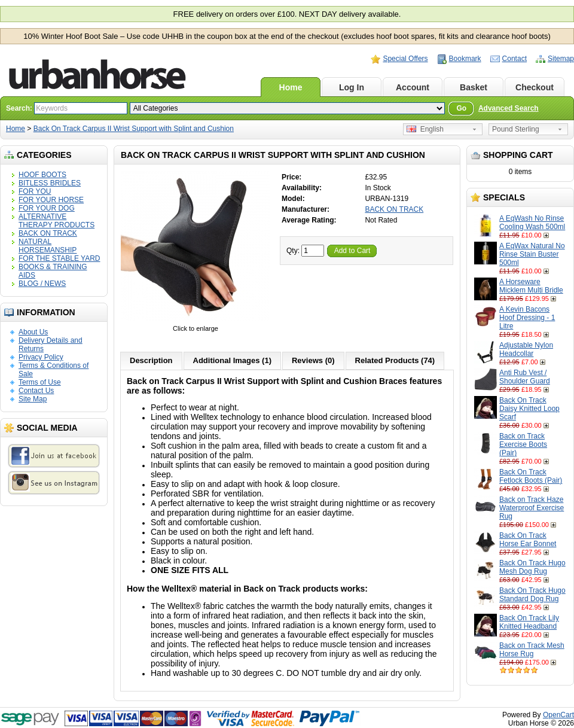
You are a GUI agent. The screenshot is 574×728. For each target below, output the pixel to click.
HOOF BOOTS (42, 175)
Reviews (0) (313, 360)
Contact (515, 59)
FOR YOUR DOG (47, 208)
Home (291, 87)
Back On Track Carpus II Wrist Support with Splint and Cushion (134, 129)
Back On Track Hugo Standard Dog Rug (532, 595)
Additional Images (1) (232, 360)
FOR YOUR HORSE (51, 200)
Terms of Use (40, 382)
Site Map (33, 399)
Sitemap (561, 59)
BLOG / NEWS (42, 284)
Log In (352, 87)
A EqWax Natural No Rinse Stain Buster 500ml (532, 254)
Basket (474, 87)
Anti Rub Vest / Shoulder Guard (525, 377)
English (425, 129)
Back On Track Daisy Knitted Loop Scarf (529, 409)
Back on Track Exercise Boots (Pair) (523, 444)
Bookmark (465, 59)
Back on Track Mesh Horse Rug (532, 650)
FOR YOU (35, 191)
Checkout (535, 87)
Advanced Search (509, 108)
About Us (33, 332)
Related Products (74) (395, 360)
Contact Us (36, 391)
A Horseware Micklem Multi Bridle (531, 286)
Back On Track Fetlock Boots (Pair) (531, 476)
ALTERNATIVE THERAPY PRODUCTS (57, 221)
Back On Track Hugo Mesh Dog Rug (532, 567)
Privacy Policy (41, 357)
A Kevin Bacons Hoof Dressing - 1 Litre (527, 318)
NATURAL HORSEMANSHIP (48, 246)
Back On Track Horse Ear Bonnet (528, 540)
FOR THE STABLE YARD (59, 258)
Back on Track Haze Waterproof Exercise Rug (532, 508)
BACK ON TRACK (48, 233)
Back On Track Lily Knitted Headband (529, 622)
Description (151, 360)
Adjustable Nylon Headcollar (526, 349)
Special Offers (405, 59)
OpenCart (558, 715)
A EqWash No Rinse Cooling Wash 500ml (532, 223)
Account (413, 87)
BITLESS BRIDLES (50, 183)
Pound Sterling (516, 129)
